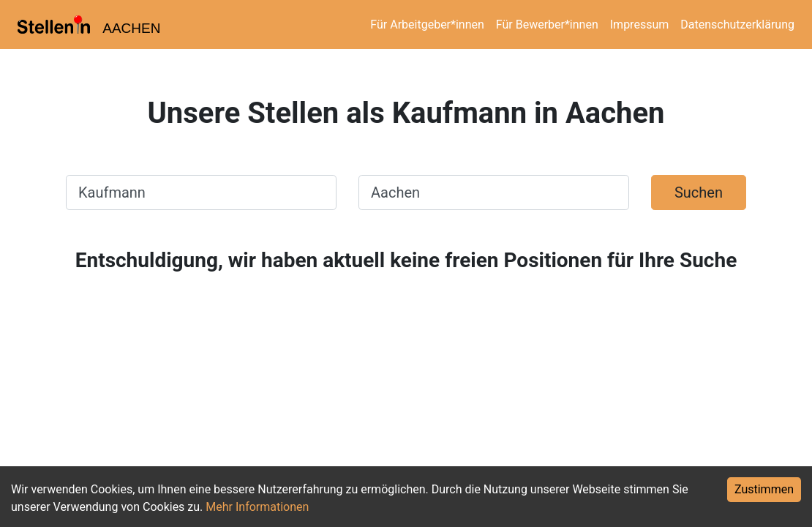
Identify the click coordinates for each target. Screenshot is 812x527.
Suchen (699, 193)
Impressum (640, 25)
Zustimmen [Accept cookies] (764, 489)
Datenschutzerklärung (737, 25)
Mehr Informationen (257, 507)
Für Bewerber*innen (547, 25)
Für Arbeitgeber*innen (427, 25)
